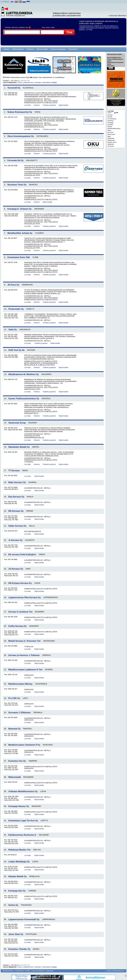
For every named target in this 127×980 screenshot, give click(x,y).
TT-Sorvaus (14, 471)
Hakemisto (50, 971)
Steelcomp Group (17, 423)
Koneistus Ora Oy (17, 761)
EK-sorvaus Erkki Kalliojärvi (22, 555)
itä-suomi (110, 132)
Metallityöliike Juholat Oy (20, 233)
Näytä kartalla (63, 105)
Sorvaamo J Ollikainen (19, 713)
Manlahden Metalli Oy (19, 447)
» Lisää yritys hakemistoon (117, 16)
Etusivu (7, 49)
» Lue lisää (89, 30)
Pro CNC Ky (14, 698)
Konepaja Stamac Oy (19, 806)
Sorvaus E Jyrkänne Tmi (20, 612)
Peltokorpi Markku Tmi (19, 850)
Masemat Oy (14, 729)
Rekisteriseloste (8, 971)
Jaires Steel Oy (16, 934)
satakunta (111, 144)
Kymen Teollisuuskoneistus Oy (24, 399)
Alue (43, 27)
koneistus (111, 121)
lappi (109, 136)
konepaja (110, 123)
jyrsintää (110, 125)
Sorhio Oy (13, 905)
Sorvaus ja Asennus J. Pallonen (24, 655)
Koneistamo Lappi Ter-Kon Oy (23, 821)
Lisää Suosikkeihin (38, 971)
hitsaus (110, 127)
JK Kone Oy (13, 285)
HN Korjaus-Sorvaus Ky (20, 583)
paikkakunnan (28, 83)
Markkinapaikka (18, 49)
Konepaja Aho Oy (17, 891)
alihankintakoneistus (114, 128)
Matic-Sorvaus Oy (17, 482)
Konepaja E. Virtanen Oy (20, 209)
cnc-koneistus (112, 119)
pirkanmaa (111, 138)
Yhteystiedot (73, 49)
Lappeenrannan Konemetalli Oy (24, 919)
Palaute (28, 971)
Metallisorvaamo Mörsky (20, 684)
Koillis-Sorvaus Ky (17, 626)
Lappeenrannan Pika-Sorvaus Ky (24, 597)
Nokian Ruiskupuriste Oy (20, 112)
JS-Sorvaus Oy (16, 569)
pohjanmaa (111, 140)
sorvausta (111, 146)
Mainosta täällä (42, 49)
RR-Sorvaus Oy (16, 511)
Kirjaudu (6, 2)
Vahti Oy (13, 330)
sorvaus (110, 115)
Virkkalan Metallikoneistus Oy (23, 791)
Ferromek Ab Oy (16, 160)
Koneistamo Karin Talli (19, 257)
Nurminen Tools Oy (17, 185)
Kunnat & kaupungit (58, 49)
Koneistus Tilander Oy (19, 949)
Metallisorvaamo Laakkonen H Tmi (25, 670)
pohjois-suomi (112, 142)
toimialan (38, 83)
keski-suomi (111, 134)
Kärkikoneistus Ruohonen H (22, 835)
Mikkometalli (15, 777)
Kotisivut (37, 105)
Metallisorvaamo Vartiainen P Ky (24, 745)
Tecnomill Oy (14, 88)
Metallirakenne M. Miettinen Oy (24, 374)
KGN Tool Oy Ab (16, 350)
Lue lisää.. (28, 105)
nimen (20, 83)
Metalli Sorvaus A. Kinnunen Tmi (24, 641)
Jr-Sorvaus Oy (15, 540)
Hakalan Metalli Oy (17, 876)
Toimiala (8, 27)
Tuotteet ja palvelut (49, 105)
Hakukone (30, 49)
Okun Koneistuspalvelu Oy (21, 136)
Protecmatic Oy (16, 309)
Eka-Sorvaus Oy (16, 497)
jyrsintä (110, 117)
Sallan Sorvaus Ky (17, 526)
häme (109, 130)
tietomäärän (47, 83)
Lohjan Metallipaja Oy (19, 862)
